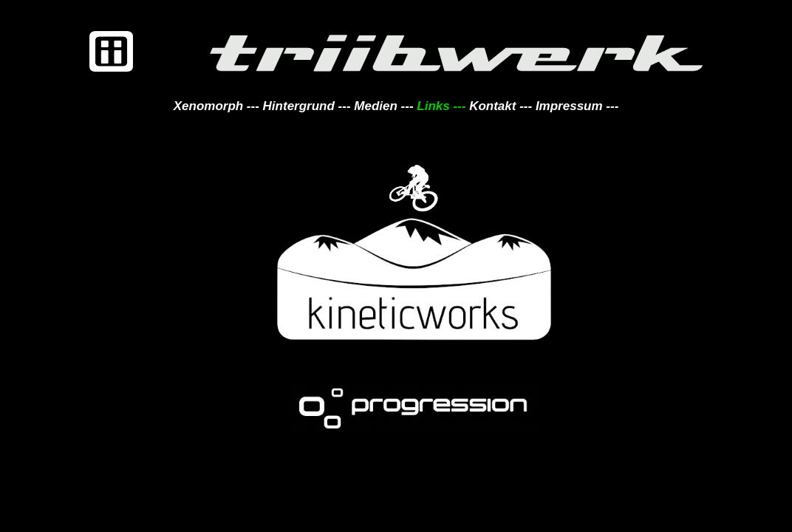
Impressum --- (575, 106)
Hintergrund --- (307, 106)
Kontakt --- (499, 106)
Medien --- (383, 106)
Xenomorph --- (216, 106)
